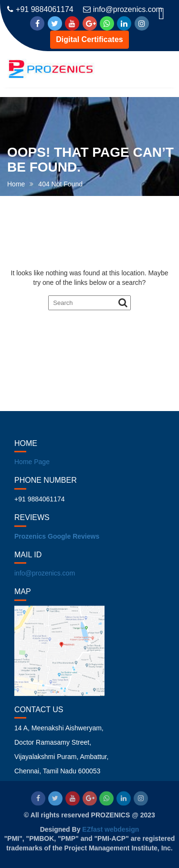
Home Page (32, 468)
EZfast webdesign (111, 829)
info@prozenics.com (123, 9)
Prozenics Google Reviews (57, 542)
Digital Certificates (89, 39)
